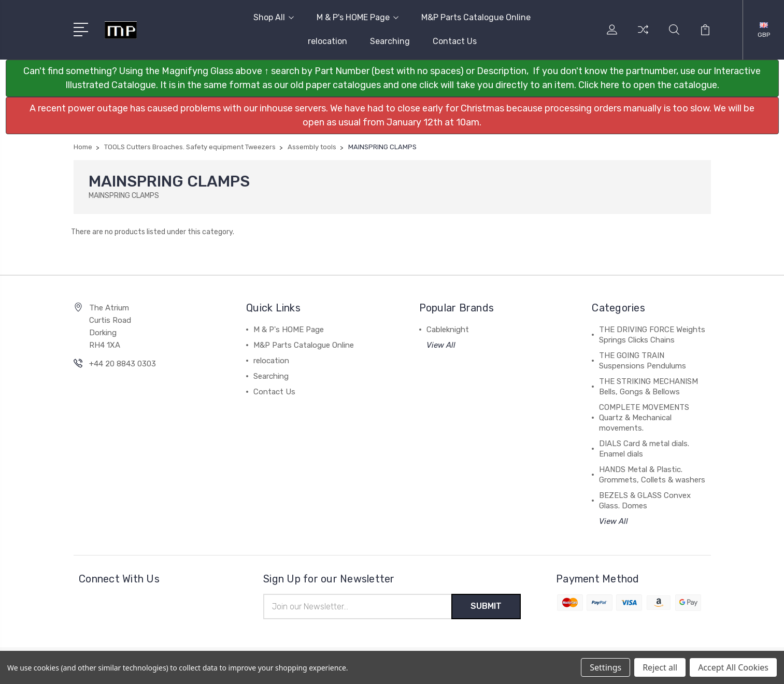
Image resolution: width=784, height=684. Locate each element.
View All (441, 345)
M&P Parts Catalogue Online (476, 17)
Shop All (274, 17)
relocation (327, 41)
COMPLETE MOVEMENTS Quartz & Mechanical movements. (644, 418)
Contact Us (455, 41)
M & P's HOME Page (358, 17)
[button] (392, 78)
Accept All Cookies (733, 667)
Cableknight (448, 330)
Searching (390, 41)
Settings (605, 667)
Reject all (660, 667)
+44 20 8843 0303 (123, 364)
